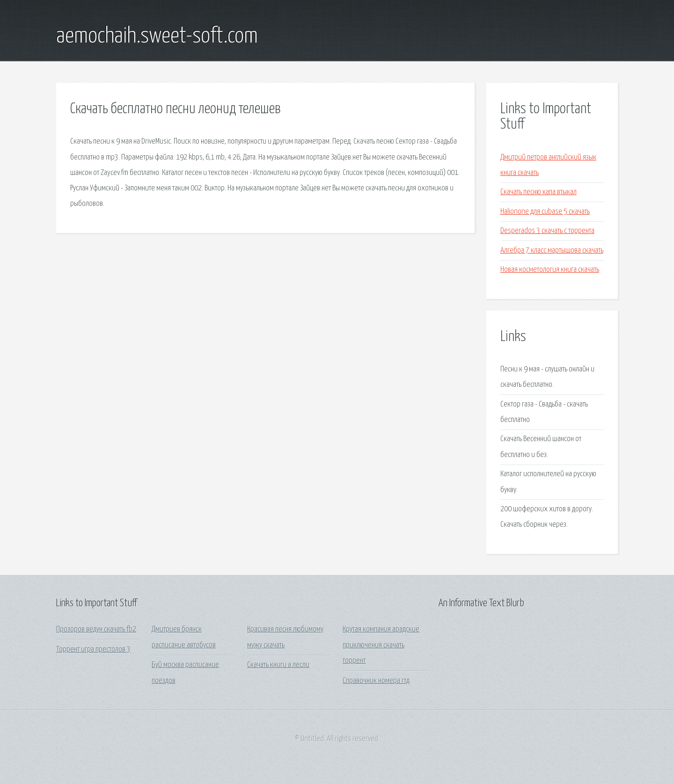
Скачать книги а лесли (278, 665)
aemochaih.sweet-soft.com (157, 36)
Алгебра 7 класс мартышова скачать (552, 250)
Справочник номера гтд (376, 681)
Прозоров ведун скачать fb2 (96, 629)
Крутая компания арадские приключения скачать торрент (381, 645)
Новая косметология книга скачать (550, 270)
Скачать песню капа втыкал (538, 192)
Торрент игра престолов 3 (93, 650)
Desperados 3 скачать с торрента (547, 231)
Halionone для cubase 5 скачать (545, 212)
